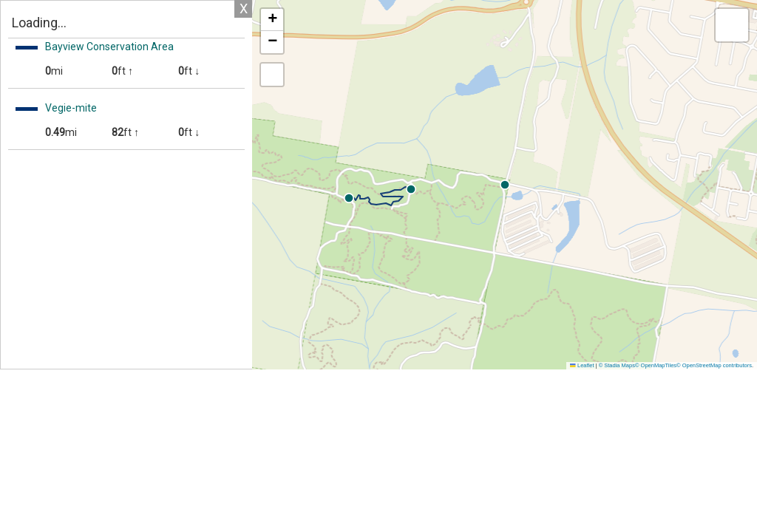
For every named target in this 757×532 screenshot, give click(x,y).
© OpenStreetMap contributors (714, 365)
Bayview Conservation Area (109, 47)
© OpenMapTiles (656, 365)
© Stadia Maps (617, 365)
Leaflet (582, 365)
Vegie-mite (71, 108)
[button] (537, 189)
